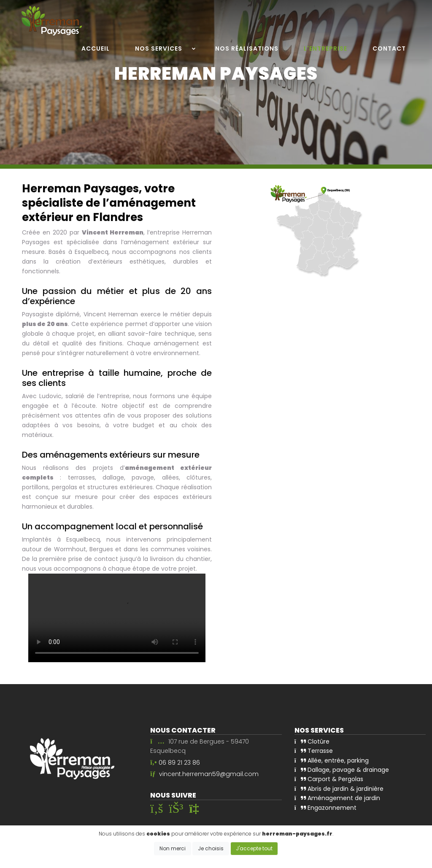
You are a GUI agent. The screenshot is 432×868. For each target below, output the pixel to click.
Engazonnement (325, 808)
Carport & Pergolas (329, 779)
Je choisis (211, 848)
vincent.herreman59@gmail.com (209, 774)
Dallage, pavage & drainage (342, 770)
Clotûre (312, 741)
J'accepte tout (254, 848)
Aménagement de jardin (337, 798)
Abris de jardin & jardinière (339, 789)
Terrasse (314, 751)
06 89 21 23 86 (179, 763)
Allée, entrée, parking (332, 760)
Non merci (173, 848)
